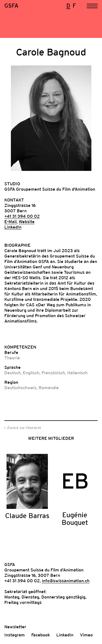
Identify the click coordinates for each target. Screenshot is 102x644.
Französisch (53, 373)
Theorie (12, 358)
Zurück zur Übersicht (24, 428)
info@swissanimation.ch (66, 581)
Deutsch (13, 373)
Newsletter (15, 627)
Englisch (31, 373)
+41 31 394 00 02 (22, 216)
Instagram (15, 635)
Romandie (49, 388)
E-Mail (10, 222)
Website (27, 222)
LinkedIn (13, 227)
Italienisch (77, 373)
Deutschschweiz (20, 388)
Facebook (41, 635)
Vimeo (86, 635)
